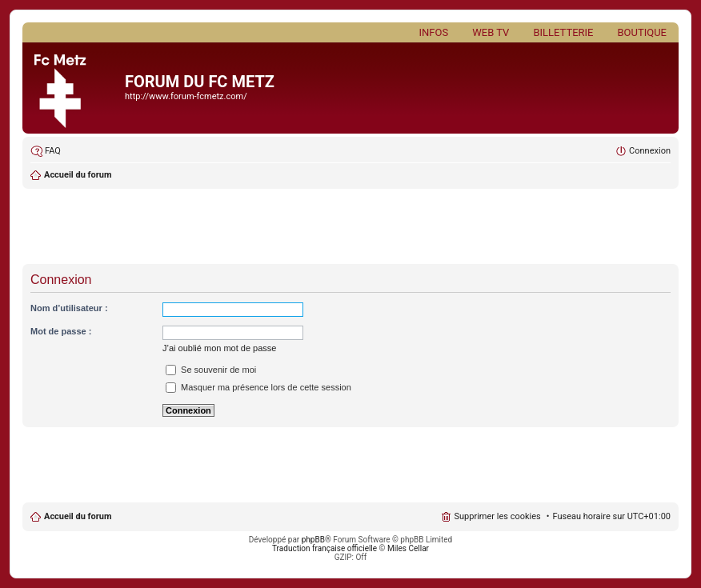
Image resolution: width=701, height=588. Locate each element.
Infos (434, 32)
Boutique (642, 32)
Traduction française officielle (324, 548)
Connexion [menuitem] (650, 151)
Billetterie (563, 32)
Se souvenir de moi (211, 370)
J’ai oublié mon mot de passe (219, 348)
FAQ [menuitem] (53, 151)
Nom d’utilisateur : (69, 308)
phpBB (313, 540)
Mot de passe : (61, 331)
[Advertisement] (350, 228)
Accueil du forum (78, 175)
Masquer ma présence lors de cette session (258, 387)
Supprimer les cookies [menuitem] (497, 516)
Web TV (491, 32)
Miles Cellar (408, 548)
